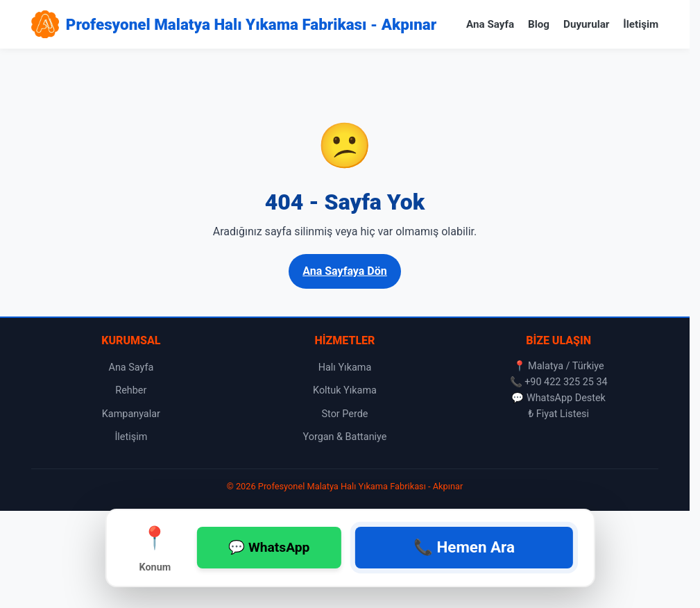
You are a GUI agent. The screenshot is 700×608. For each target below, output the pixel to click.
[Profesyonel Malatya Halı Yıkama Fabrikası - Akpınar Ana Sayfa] (234, 24)
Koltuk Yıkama (345, 390)
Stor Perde (345, 414)
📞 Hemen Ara (464, 547)
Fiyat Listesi (563, 414)
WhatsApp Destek (566, 398)
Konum (155, 547)
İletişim (641, 24)
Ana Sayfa (490, 24)
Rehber (131, 390)
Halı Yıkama (345, 368)
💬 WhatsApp (269, 547)
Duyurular (586, 24)
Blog (539, 24)
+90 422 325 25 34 (566, 382)
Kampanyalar (131, 414)
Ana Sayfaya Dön (345, 271)
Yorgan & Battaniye (345, 437)
